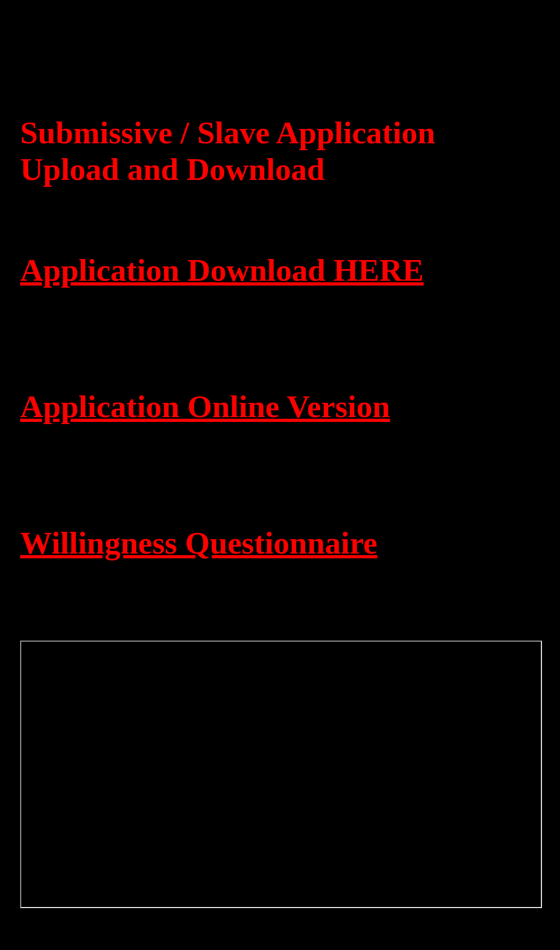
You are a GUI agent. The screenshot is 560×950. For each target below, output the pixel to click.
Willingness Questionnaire (199, 543)
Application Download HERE (222, 270)
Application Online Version (205, 407)
